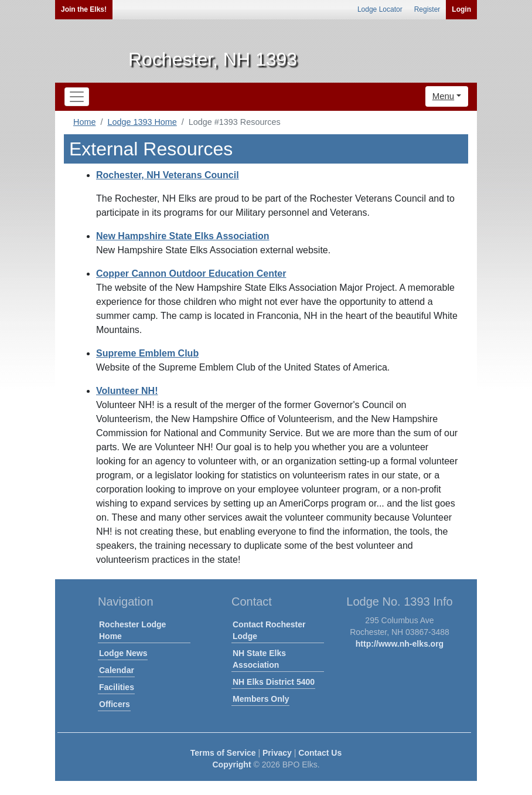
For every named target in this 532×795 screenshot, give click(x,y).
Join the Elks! (84, 9)
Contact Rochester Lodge (269, 630)
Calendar (117, 670)
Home (84, 122)
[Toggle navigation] (77, 97)
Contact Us (320, 753)
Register (427, 9)
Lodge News (123, 653)
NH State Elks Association (259, 659)
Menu (444, 96)
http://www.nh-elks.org (400, 644)
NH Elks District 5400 (274, 682)
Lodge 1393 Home (142, 122)
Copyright (231, 765)
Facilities (117, 687)
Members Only (261, 699)
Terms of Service (223, 753)
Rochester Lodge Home (132, 630)
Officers (115, 704)
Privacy (277, 753)
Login (461, 9)
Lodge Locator (380, 9)
